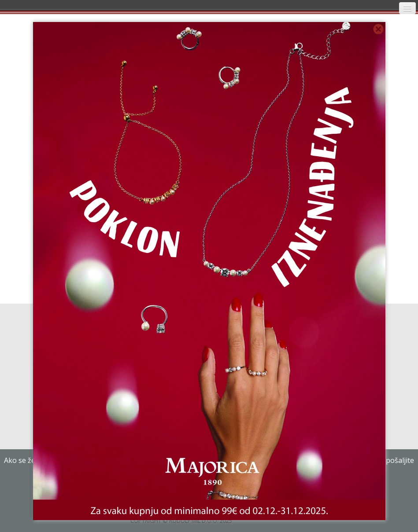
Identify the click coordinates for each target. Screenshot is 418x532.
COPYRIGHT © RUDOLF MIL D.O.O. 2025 (181, 521)
